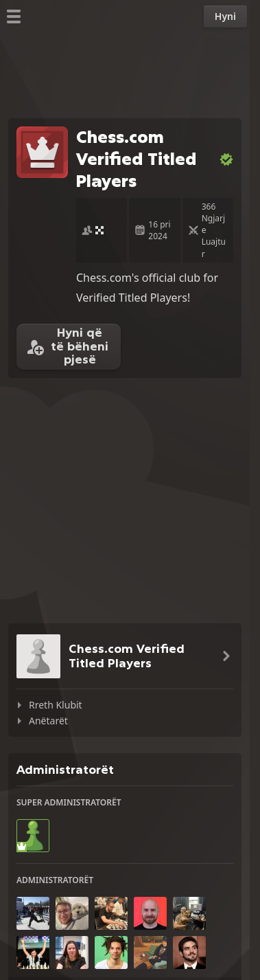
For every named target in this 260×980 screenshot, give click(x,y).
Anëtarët (48, 721)
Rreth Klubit (56, 705)
